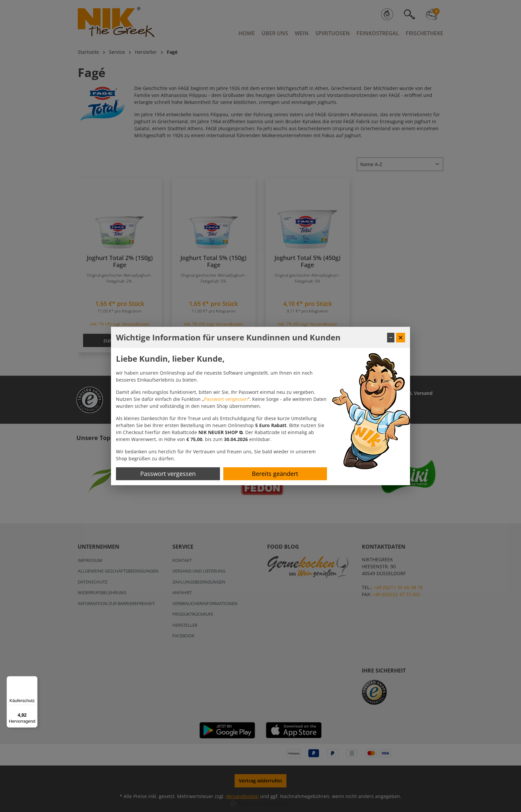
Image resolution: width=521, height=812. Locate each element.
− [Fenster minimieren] (391, 337)
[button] (220, 432)
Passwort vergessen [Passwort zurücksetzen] (168, 474)
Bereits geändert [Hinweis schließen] (275, 474)
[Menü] (34, 680)
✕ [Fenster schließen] (401, 337)
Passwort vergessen (226, 399)
